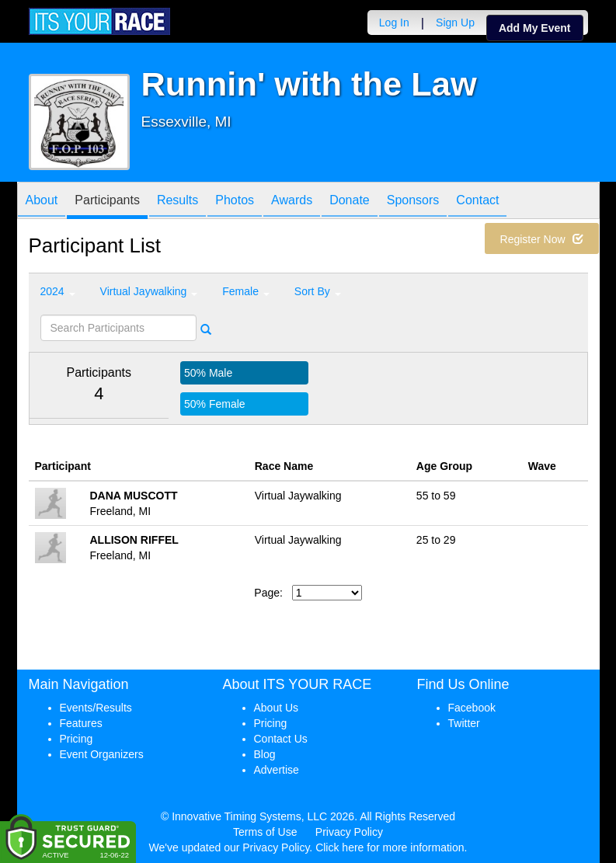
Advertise (277, 770)
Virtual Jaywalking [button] (149, 291)
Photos (235, 202)
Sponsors (413, 202)
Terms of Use (265, 832)
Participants (107, 202)
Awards (292, 202)
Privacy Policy (349, 832)
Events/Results (96, 708)
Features (81, 723)
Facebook (472, 708)
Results (177, 202)
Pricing (77, 739)
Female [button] (246, 291)
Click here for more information (390, 847)
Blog (265, 754)
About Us (277, 708)
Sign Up (455, 23)
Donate (350, 202)
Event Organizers (102, 754)
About (42, 202)
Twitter (464, 723)
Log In (394, 23)
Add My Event (535, 28)
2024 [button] (58, 291)
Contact (477, 202)
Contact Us (281, 739)
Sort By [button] (318, 291)
